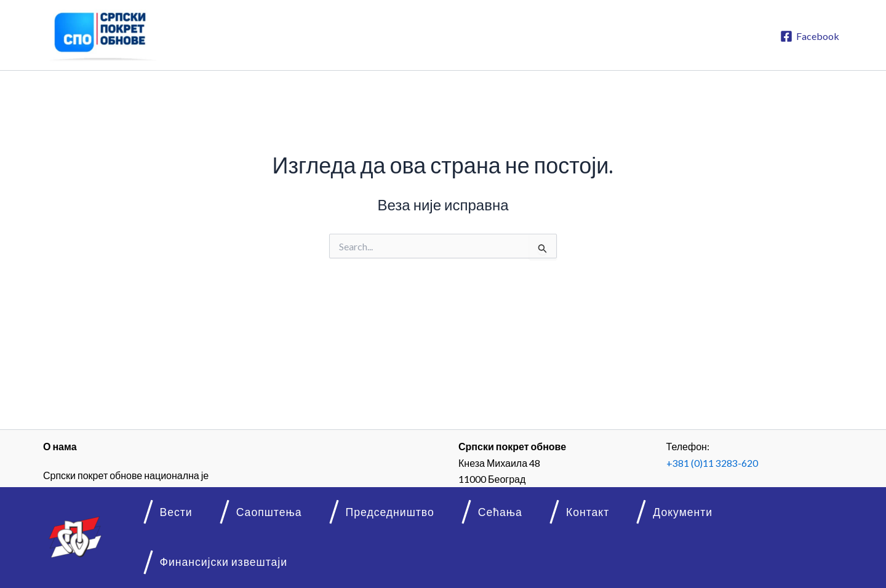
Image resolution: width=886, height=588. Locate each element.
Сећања (462, 556)
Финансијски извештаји (737, 556)
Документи (615, 556)
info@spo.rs (719, 507)
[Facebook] (809, 36)
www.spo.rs (716, 491)
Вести (185, 556)
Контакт (535, 556)
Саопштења (262, 556)
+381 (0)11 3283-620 (712, 463)
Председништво (368, 556)
